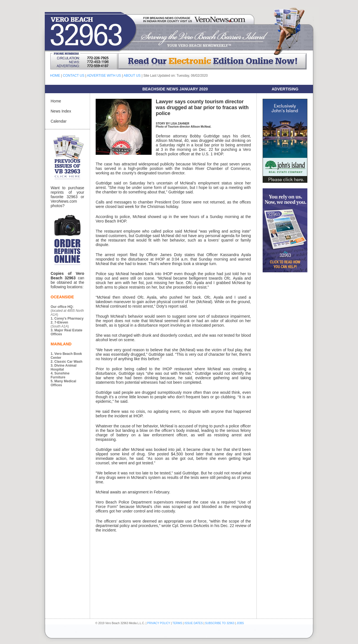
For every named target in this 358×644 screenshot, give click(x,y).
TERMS (177, 623)
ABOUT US (132, 76)
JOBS (240, 623)
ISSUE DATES (194, 623)
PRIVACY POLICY (159, 623)
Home (56, 101)
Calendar (59, 121)
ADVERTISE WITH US (104, 76)
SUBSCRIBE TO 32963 (220, 623)
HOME (55, 76)
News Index (61, 111)
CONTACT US (74, 76)
